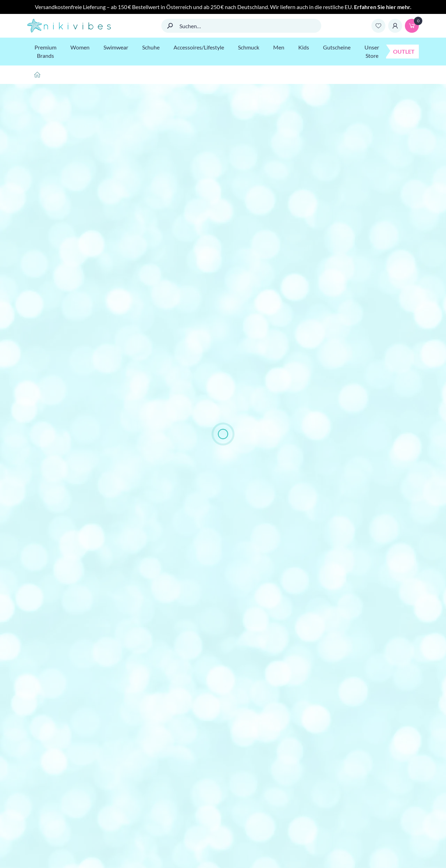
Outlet (404, 51)
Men (279, 47)
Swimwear (116, 47)
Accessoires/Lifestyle (199, 47)
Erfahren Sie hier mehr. (383, 7)
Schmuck (249, 47)
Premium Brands (45, 51)
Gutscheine (337, 47)
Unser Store (372, 51)
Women (80, 47)
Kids (304, 47)
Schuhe (151, 47)
